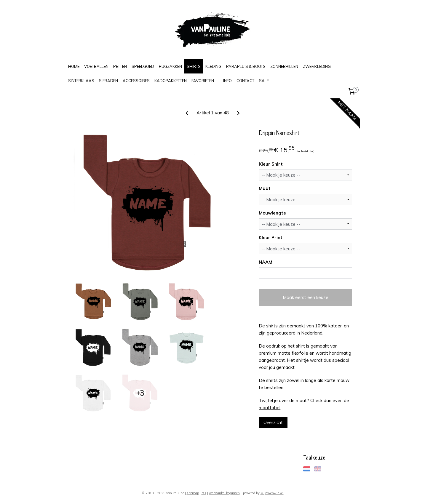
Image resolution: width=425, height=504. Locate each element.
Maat (265, 188)
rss (204, 493)
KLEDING (213, 66)
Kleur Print (271, 237)
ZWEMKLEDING (317, 66)
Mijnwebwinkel (272, 493)
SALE (264, 81)
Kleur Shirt (271, 164)
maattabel (270, 408)
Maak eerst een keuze (305, 297)
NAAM (266, 262)
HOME (74, 66)
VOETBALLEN (96, 66)
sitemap (193, 493)
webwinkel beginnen (224, 493)
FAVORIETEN (203, 81)
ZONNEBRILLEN (284, 66)
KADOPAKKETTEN (171, 81)
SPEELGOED (143, 66)
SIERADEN (108, 81)
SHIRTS (194, 66)
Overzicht (273, 422)
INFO (227, 81)
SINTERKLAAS (81, 81)
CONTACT (245, 81)
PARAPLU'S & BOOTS (246, 66)
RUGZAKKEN (170, 66)
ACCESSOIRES (136, 81)
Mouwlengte (272, 213)
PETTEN (120, 66)
